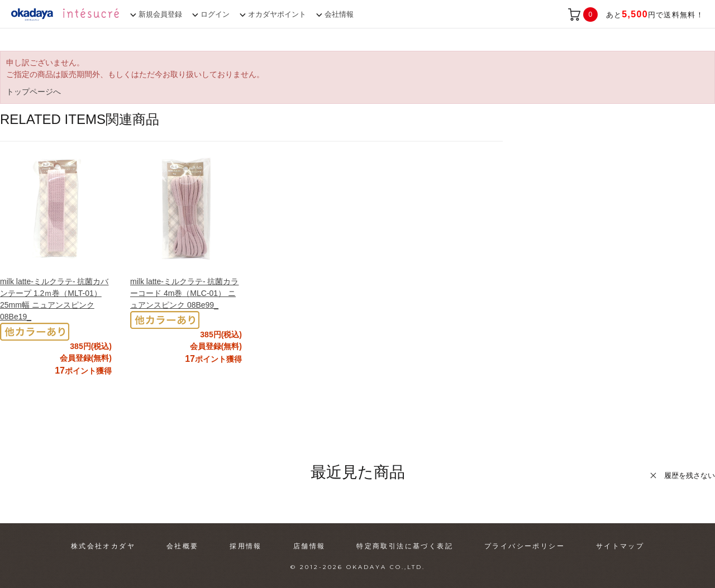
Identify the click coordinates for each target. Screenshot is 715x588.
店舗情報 (309, 546)
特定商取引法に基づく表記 (405, 546)
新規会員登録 (160, 14)
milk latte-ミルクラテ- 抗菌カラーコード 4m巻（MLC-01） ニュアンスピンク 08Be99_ (184, 293)
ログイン (215, 14)
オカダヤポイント (277, 14)
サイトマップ (620, 546)
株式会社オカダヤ (103, 546)
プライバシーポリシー (525, 546)
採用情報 (246, 546)
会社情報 (339, 14)
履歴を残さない (690, 475)
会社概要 (183, 546)
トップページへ (34, 92)
